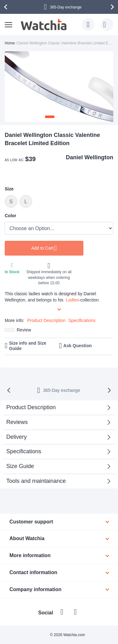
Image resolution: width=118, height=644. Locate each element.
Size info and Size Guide (28, 346)
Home (10, 43)
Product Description (46, 320)
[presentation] (7, 7)
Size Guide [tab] (20, 466)
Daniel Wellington (90, 157)
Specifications (82, 320)
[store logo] (44, 25)
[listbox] (59, 202)
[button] (50, 117)
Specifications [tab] (24, 451)
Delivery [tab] (17, 437)
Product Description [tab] (31, 407)
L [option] (26, 202)
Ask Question (77, 346)
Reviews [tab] (17, 422)
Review (24, 330)
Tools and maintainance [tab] (36, 481)
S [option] (11, 202)
